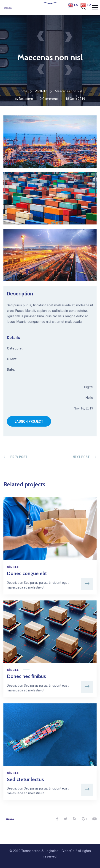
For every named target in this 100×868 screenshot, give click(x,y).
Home (23, 91)
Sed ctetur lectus (25, 779)
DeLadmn (26, 99)
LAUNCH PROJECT (29, 421)
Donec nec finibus (26, 676)
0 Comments (49, 99)
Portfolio (41, 91)
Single (13, 567)
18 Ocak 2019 (75, 99)
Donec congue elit (27, 573)
